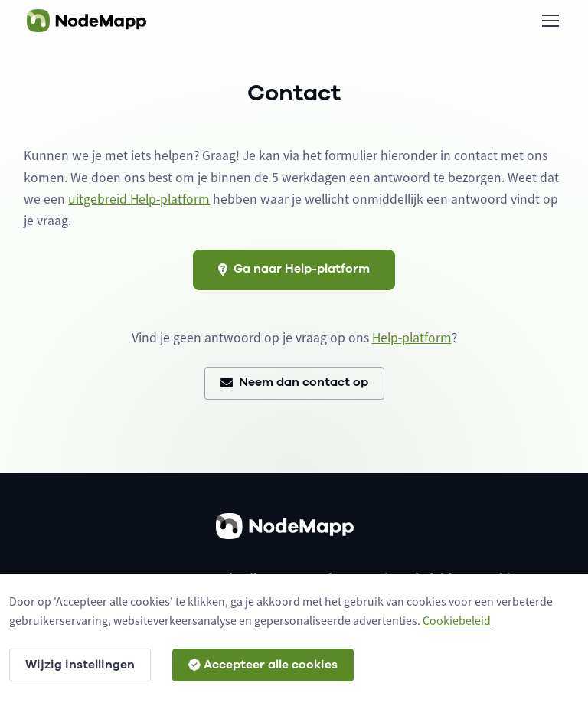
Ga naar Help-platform (294, 269)
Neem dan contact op (294, 382)
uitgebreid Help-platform (139, 199)
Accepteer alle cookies (263, 665)
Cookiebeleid (457, 620)
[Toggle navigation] (550, 21)
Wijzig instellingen (80, 665)
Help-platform (412, 338)
